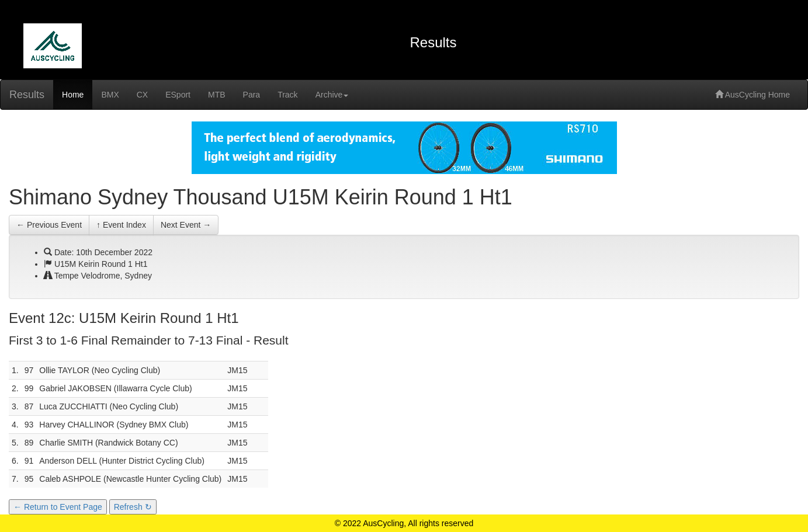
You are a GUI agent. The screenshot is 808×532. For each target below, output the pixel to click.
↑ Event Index (121, 225)
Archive (332, 95)
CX (142, 95)
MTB (217, 95)
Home (73, 95)
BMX (110, 95)
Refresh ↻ (133, 507)
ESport (178, 95)
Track (287, 95)
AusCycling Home (752, 95)
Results (27, 95)
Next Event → (186, 225)
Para (252, 95)
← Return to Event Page (58, 507)
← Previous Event (49, 225)
